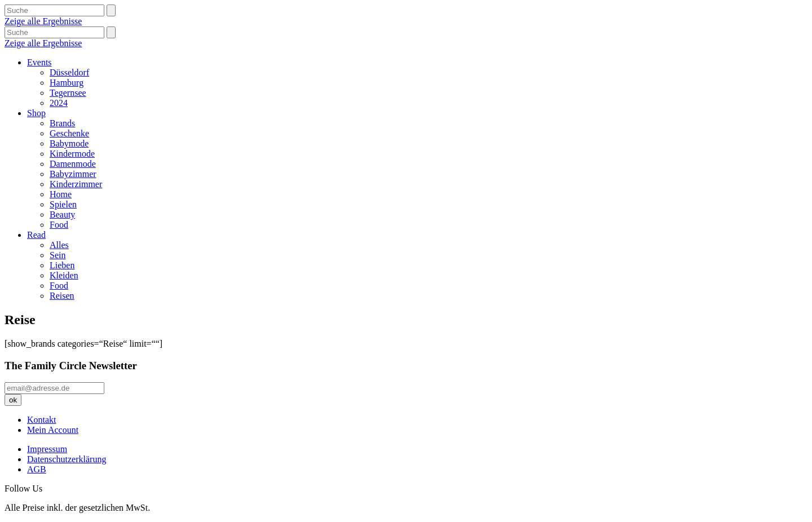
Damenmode (73, 164)
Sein (58, 255)
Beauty (62, 214)
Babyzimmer (73, 174)
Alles (59, 245)
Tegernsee (68, 93)
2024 (59, 103)
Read (36, 235)
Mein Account (53, 430)
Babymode (69, 143)
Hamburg (67, 83)
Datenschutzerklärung (67, 459)
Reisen (62, 296)
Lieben (62, 265)
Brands (62, 123)
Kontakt (42, 420)
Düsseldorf (69, 72)
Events (39, 62)
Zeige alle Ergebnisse (43, 21)
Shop (36, 113)
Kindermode (72, 154)
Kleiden (64, 275)
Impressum (47, 449)
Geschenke (69, 133)
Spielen (63, 204)
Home (61, 194)
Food (59, 225)
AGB (37, 469)
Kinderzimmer (76, 184)
